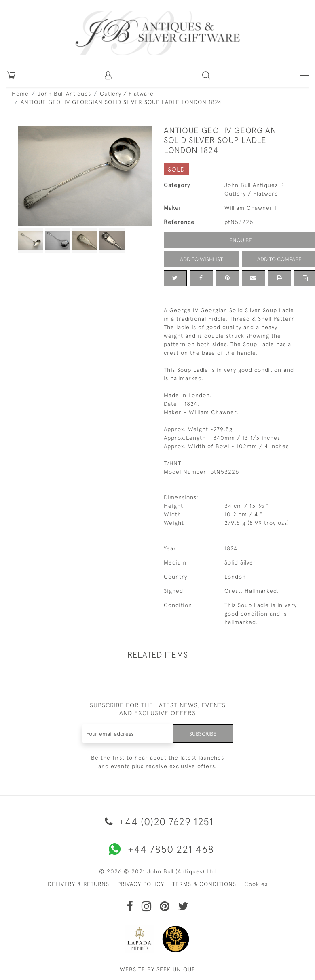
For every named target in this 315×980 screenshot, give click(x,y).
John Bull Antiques (64, 94)
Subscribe (202, 733)
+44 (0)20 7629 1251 (158, 821)
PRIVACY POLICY (141, 884)
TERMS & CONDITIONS (204, 884)
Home (20, 94)
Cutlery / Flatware (127, 94)
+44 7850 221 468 (158, 849)
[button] (109, 75)
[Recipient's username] (127, 734)
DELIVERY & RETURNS (78, 884)
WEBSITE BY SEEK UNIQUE (157, 969)
